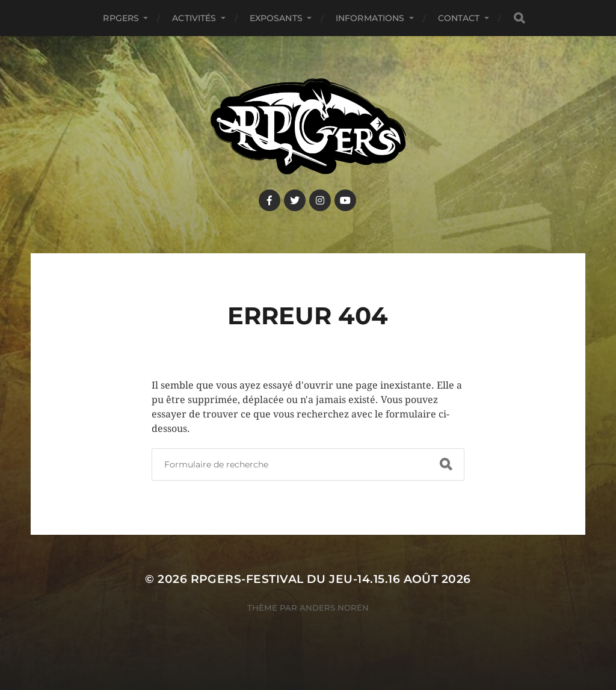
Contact (459, 18)
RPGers (121, 18)
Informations (370, 18)
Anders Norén (334, 608)
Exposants (276, 18)
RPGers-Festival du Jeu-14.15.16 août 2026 (331, 579)
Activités (194, 18)
